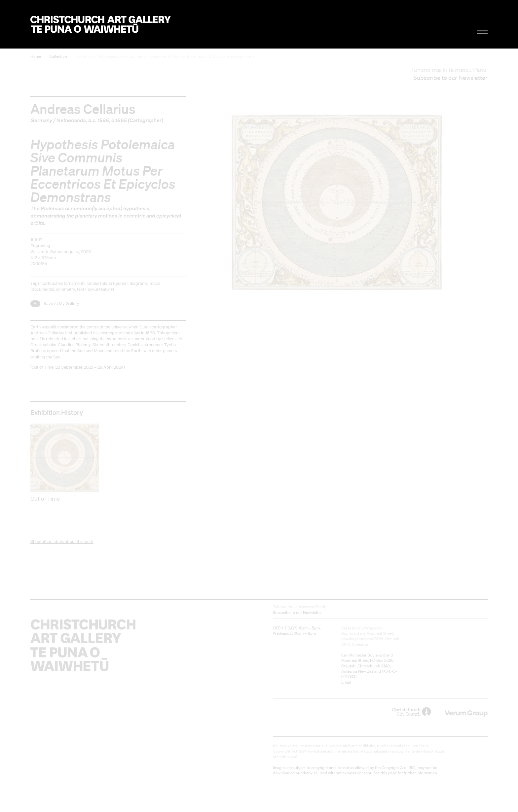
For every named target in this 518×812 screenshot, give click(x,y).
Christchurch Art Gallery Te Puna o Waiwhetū (101, 24)
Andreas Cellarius (83, 109)
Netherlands (71, 120)
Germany (41, 120)
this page (389, 773)
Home (36, 56)
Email (346, 682)
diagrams (139, 283)
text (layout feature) (95, 289)
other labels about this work (68, 541)
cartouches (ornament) (63, 283)
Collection (58, 56)
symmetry (66, 289)
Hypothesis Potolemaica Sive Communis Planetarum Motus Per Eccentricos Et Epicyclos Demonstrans (165, 56)
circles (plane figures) (107, 283)
